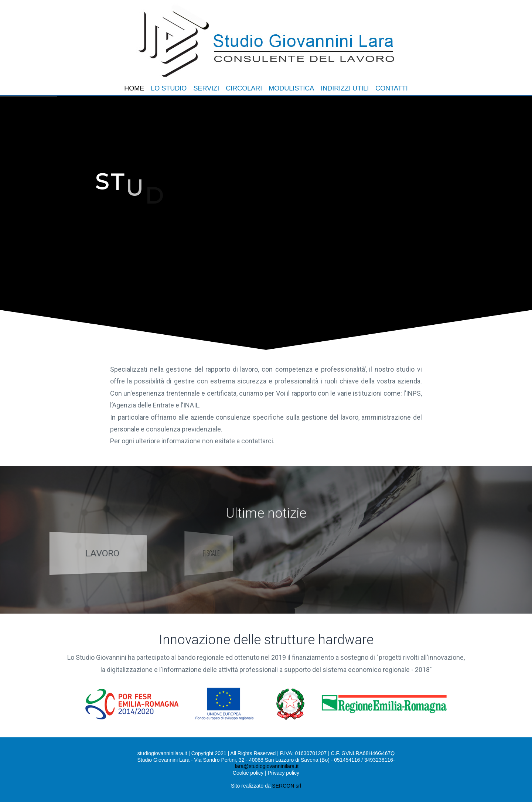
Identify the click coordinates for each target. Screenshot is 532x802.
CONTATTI (391, 88)
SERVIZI (206, 88)
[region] (266, 225)
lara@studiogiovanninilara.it (267, 766)
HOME (134, 88)
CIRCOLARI (244, 88)
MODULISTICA (291, 88)
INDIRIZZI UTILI (345, 88)
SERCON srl (287, 786)
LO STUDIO (169, 88)
